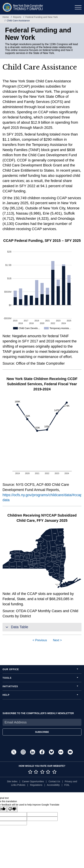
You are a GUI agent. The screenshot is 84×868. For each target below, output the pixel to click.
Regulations (36, 785)
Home (6, 17)
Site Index (12, 781)
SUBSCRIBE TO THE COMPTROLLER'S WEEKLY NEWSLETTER (38, 713)
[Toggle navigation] (78, 7)
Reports (17, 17)
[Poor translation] (12, 809)
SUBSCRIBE (42, 732)
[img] (62, 582)
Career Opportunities (33, 781)
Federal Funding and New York (41, 17)
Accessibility (53, 785)
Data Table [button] (16, 628)
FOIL (67, 785)
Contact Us (54, 781)
